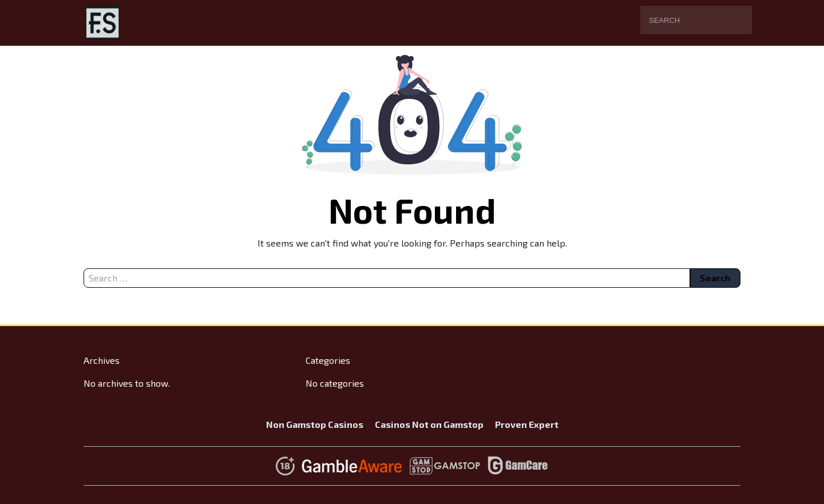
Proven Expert (527, 424)
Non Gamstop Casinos (315, 424)
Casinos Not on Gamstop (429, 424)
